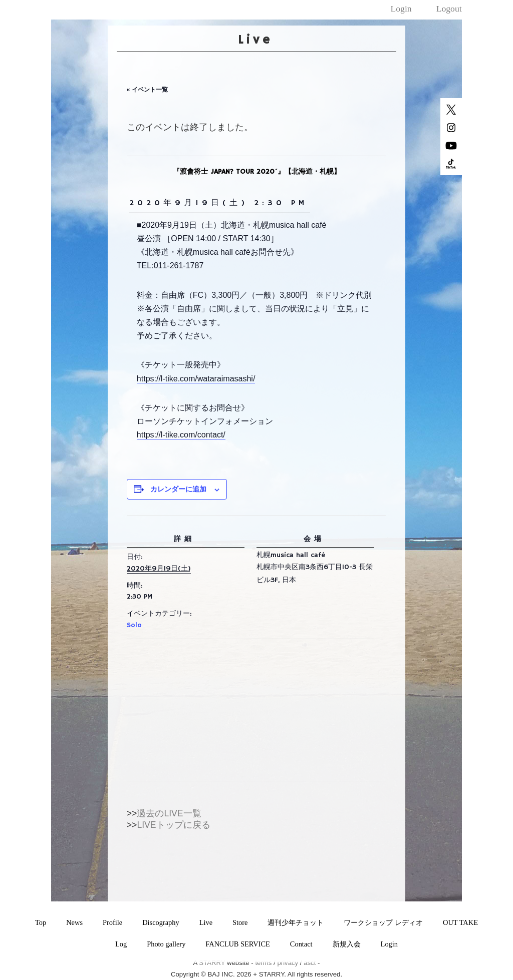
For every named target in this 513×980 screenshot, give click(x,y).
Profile (112, 922)
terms (263, 963)
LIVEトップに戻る (173, 825)
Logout (449, 9)
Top (41, 922)
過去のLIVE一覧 (169, 813)
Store (240, 922)
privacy (288, 963)
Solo (134, 625)
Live (206, 922)
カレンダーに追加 (178, 489)
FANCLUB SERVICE (238, 944)
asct (310, 963)
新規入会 (347, 944)
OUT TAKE (460, 922)
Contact (301, 944)
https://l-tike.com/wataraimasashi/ (196, 379)
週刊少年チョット (296, 922)
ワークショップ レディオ (383, 922)
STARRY (212, 963)
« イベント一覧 (147, 90)
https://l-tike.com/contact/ (181, 435)
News (74, 922)
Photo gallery (166, 944)
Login (401, 9)
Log (121, 944)
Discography (161, 922)
